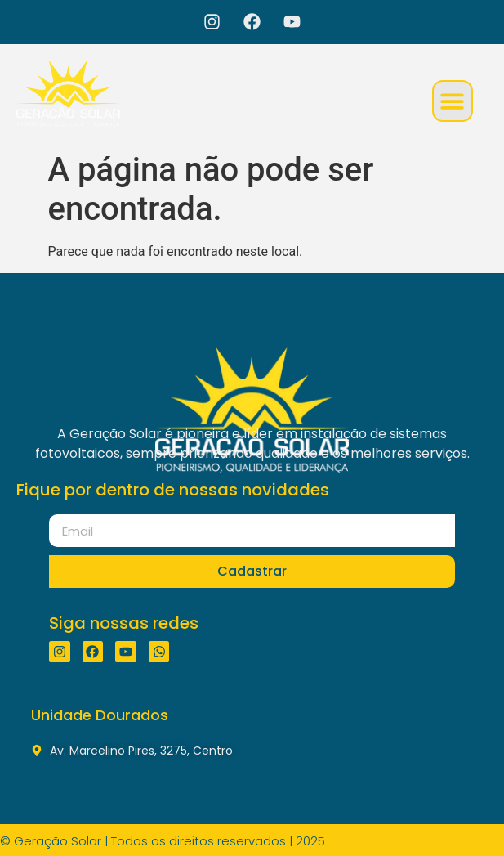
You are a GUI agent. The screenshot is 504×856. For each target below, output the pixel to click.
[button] (453, 101)
